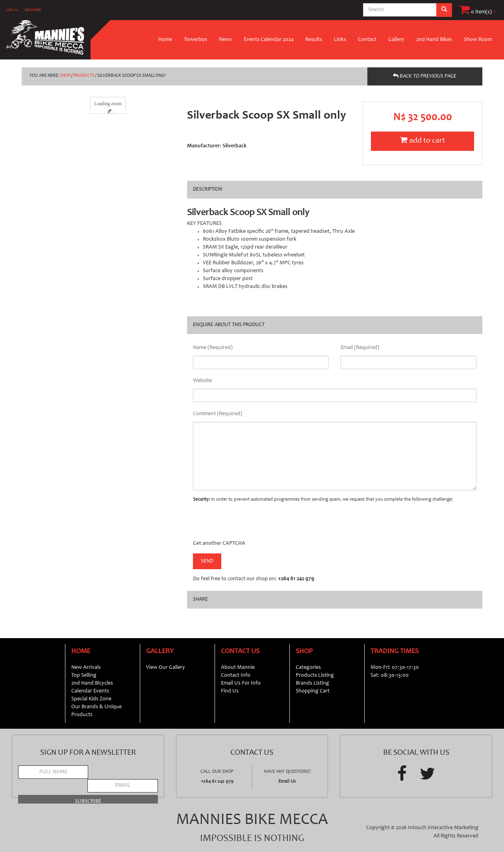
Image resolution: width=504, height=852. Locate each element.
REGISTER (33, 10)
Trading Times (395, 652)
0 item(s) (478, 12)
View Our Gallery (166, 668)
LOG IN (12, 10)
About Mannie (238, 668)
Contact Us (240, 652)
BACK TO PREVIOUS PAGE (425, 76)
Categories (308, 668)
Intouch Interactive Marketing (443, 828)
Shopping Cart (313, 691)
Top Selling (84, 676)
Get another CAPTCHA (219, 544)
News (225, 40)
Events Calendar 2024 (269, 40)
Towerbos (195, 40)
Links (340, 40)
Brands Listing (312, 683)
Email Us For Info (241, 683)
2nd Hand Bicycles (92, 683)
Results (314, 40)
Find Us (230, 691)
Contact (367, 40)
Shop (304, 652)
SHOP (65, 76)
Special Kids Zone (91, 699)
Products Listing (315, 676)
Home (165, 40)
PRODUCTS (84, 76)
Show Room (478, 40)
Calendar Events (90, 691)
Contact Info (236, 676)
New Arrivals (86, 668)
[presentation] (253, 524)
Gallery (396, 40)
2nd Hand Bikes (434, 40)
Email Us (287, 781)
